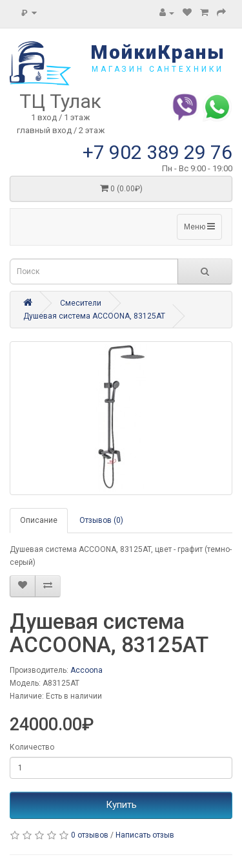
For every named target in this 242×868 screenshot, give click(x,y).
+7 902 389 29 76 (157, 152)
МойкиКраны (158, 52)
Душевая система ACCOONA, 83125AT (94, 316)
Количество (32, 747)
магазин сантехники (158, 69)
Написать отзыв (145, 835)
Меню (199, 227)
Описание (39, 520)
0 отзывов (90, 835)
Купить (121, 805)
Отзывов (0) (101, 520)
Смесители (81, 303)
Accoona (86, 670)
